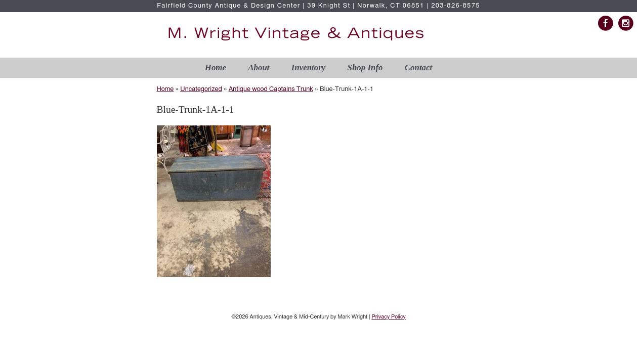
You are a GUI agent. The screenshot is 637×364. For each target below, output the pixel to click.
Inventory (309, 67)
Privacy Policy (388, 317)
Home (216, 67)
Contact (418, 67)
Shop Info (365, 67)
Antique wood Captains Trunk (271, 89)
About (259, 67)
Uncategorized (201, 89)
